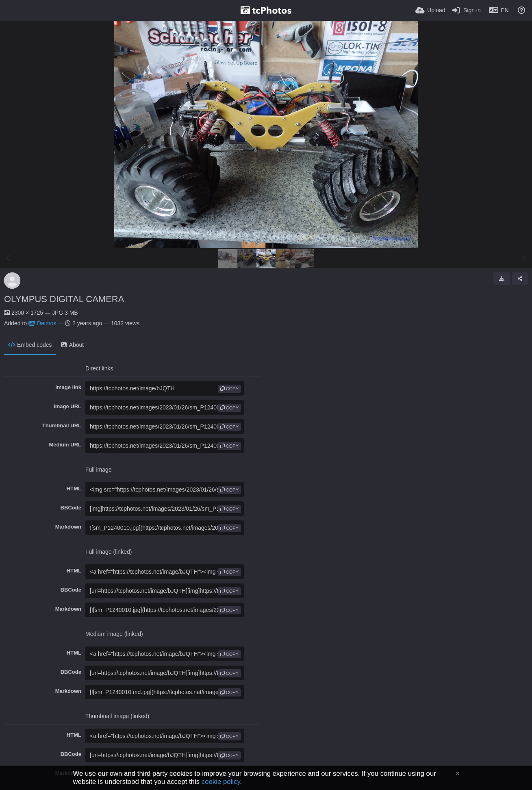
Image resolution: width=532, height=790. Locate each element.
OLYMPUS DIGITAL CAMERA (64, 299)
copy (229, 389)
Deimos (42, 323)
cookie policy (221, 782)
